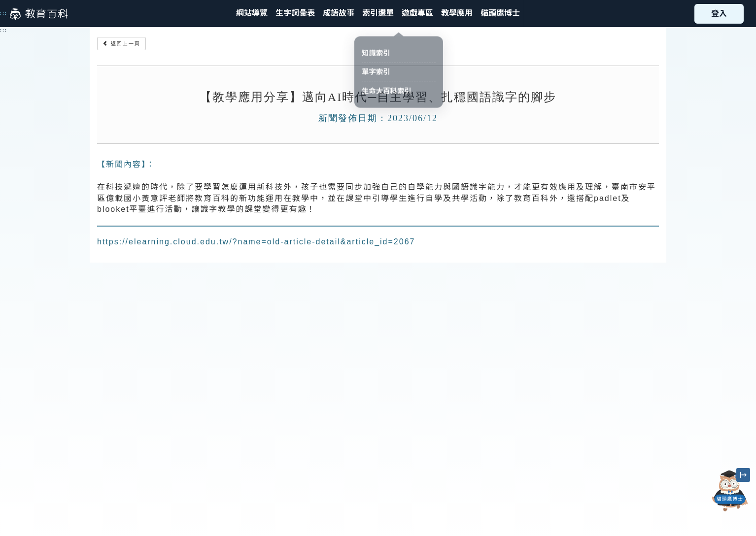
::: (4, 13)
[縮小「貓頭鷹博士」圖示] (743, 475)
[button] (378, 14)
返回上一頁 (121, 44)
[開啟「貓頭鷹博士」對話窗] (730, 491)
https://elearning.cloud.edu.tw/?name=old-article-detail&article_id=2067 (256, 242)
